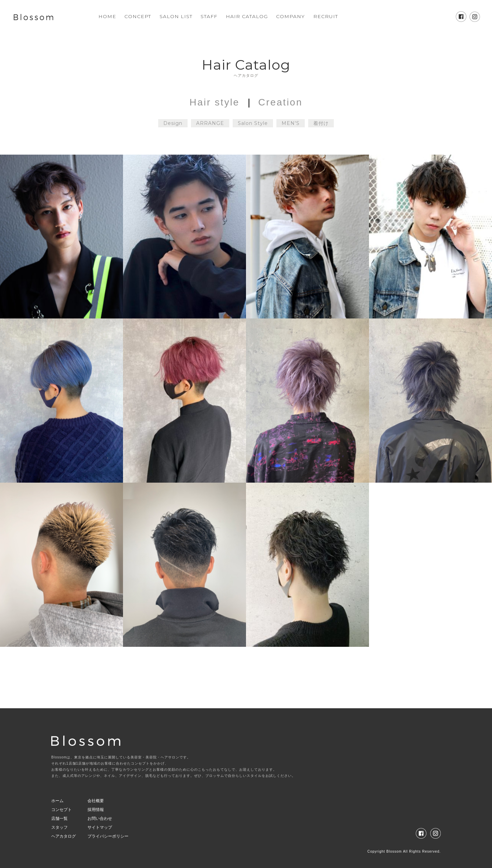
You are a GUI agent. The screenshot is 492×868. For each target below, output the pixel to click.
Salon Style (253, 123)
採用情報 (96, 810)
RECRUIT (326, 16)
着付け (321, 123)
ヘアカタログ (64, 836)
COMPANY (290, 16)
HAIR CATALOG (247, 16)
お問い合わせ (100, 819)
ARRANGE (210, 123)
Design (173, 123)
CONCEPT (138, 16)
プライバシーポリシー (108, 836)
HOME (107, 16)
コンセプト (61, 810)
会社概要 (96, 801)
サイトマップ (100, 827)
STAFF (209, 16)
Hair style (215, 102)
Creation (281, 102)
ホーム (57, 801)
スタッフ (59, 827)
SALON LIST (176, 16)
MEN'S (291, 123)
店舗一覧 (59, 819)
